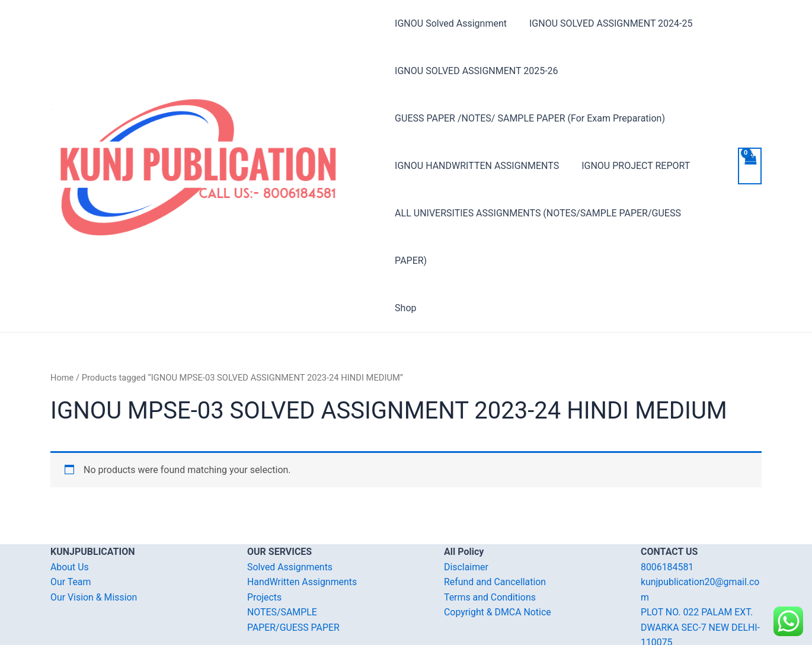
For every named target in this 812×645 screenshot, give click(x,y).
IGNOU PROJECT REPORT (632, 166)
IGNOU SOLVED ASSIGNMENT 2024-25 (607, 23)
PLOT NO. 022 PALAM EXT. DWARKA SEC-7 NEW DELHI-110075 (701, 580)
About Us (70, 520)
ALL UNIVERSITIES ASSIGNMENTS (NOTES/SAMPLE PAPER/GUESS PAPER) (555, 213)
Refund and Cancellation (495, 534)
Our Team (71, 534)
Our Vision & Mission (94, 550)
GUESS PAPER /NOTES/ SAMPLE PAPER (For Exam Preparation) (530, 118)
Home (62, 330)
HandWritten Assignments (303, 534)
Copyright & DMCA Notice (498, 565)
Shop (405, 261)
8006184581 (667, 520)
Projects (265, 550)
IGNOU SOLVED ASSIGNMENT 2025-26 (476, 71)
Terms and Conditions (490, 550)
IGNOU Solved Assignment (451, 23)
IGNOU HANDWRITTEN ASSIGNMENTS (477, 166)
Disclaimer (466, 520)
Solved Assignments (290, 520)
